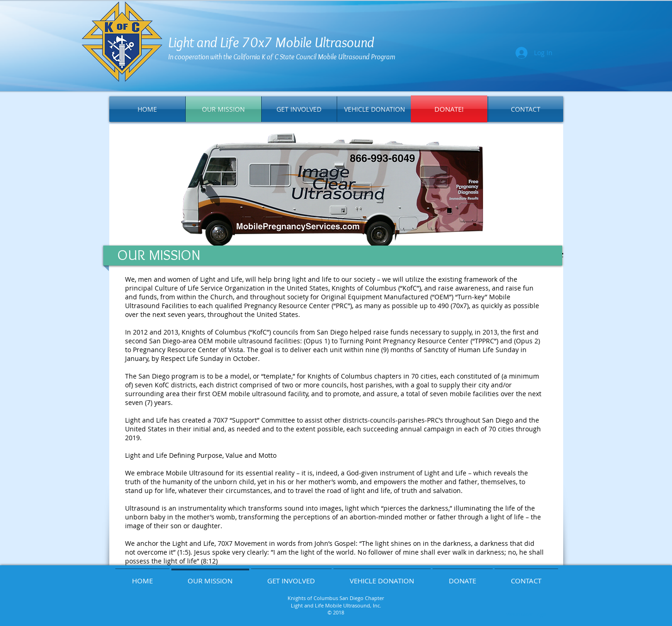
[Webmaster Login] (527, 615)
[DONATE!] (449, 109)
